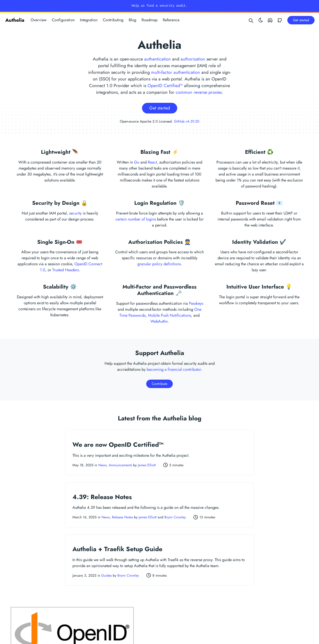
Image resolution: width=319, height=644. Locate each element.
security (75, 213)
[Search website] (251, 20)
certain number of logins (136, 219)
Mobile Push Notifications (169, 315)
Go (137, 162)
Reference (171, 20)
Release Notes (122, 517)
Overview (39, 20)
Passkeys (196, 303)
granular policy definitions (159, 264)
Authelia (15, 20)
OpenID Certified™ (165, 86)
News (102, 465)
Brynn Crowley (175, 517)
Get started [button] (301, 20)
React (152, 162)
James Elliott (147, 465)
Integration (89, 20)
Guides (106, 575)
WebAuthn (159, 321)
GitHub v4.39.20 (187, 121)
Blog (132, 20)
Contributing (113, 20)
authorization (193, 59)
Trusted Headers (66, 270)
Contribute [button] (159, 384)
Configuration (63, 20)
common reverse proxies (199, 92)
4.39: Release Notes (102, 497)
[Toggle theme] (261, 20)
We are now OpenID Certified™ (118, 445)
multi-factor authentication (176, 72)
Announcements (120, 465)
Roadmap (150, 20)
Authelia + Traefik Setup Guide (117, 549)
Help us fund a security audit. (159, 6)
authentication (158, 59)
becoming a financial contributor (174, 369)
